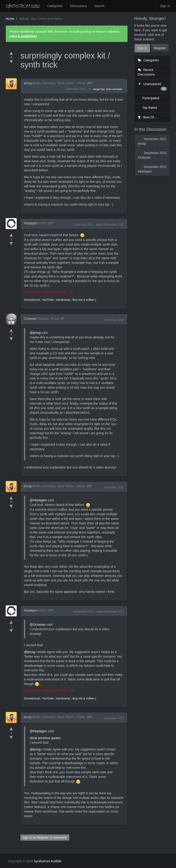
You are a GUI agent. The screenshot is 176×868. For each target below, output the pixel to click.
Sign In (165, 6)
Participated (151, 98)
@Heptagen (38, 500)
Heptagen (31, 223)
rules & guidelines (23, 36)
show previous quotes (45, 738)
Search (99, 6)
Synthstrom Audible (23, 6)
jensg (28, 83)
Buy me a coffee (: (84, 300)
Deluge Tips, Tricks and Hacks (108, 89)
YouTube (48, 300)
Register (43, 837)
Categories (55, 6)
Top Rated (150, 108)
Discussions (79, 6)
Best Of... (147, 117)
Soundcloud (32, 300)
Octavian (30, 319)
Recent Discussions (146, 72)
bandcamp (63, 300)
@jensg (35, 333)
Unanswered (152, 86)
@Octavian (38, 625)
